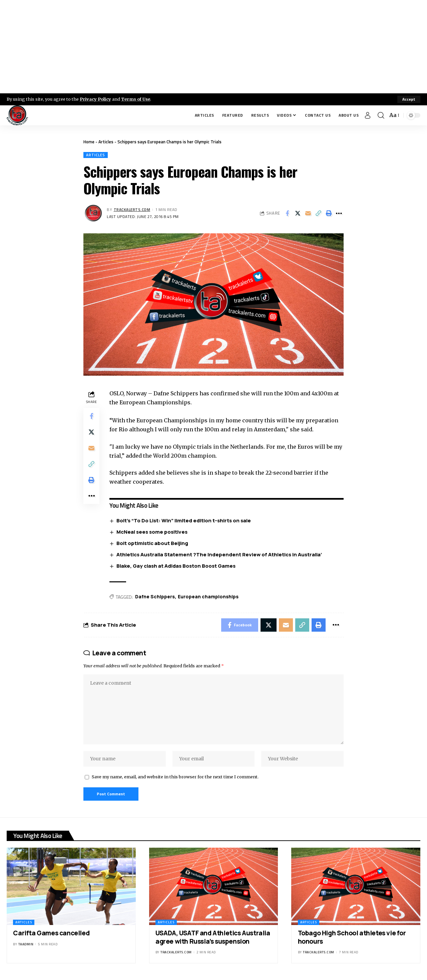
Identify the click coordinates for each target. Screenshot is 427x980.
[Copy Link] (318, 213)
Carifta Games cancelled (51, 933)
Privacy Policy (95, 99)
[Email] (308, 213)
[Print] (329, 213)
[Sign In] (368, 115)
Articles (106, 142)
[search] (381, 115)
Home (89, 142)
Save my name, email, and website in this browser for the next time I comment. (175, 777)
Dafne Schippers (155, 596)
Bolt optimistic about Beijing (152, 543)
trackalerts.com (132, 209)
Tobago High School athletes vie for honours (352, 937)
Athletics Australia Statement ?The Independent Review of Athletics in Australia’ (219, 554)
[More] (339, 213)
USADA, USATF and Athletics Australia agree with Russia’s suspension (213, 937)
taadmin (26, 944)
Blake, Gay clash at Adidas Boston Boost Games (176, 566)
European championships (208, 596)
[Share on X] (298, 213)
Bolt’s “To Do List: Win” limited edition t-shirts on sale (184, 520)
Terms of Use (136, 99)
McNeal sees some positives (152, 532)
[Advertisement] (213, 47)
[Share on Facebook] (287, 213)
